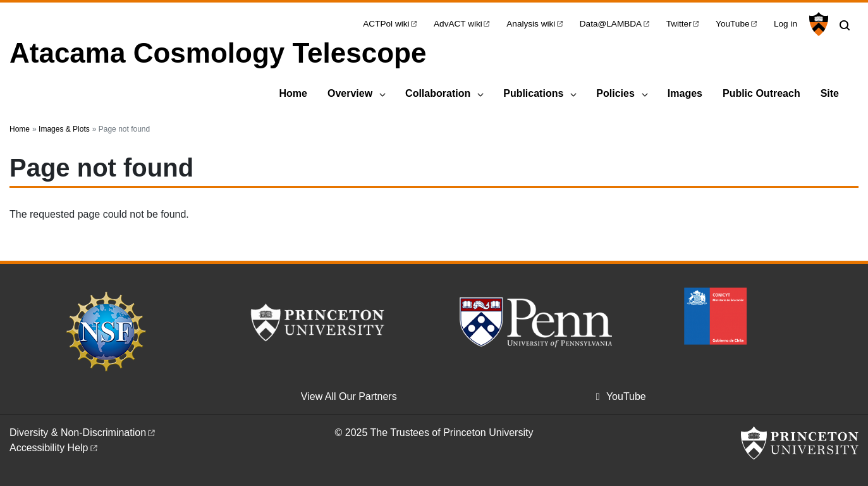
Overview (350, 93)
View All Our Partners (349, 396)
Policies (615, 93)
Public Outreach (761, 93)
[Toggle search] (845, 25)
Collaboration (438, 93)
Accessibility (54, 448)
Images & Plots (64, 129)
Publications (533, 93)
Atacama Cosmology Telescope (218, 53)
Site (830, 93)
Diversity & (83, 433)
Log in (785, 24)
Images (685, 93)
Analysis (535, 24)
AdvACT (462, 24)
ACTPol (391, 24)
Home (293, 93)
